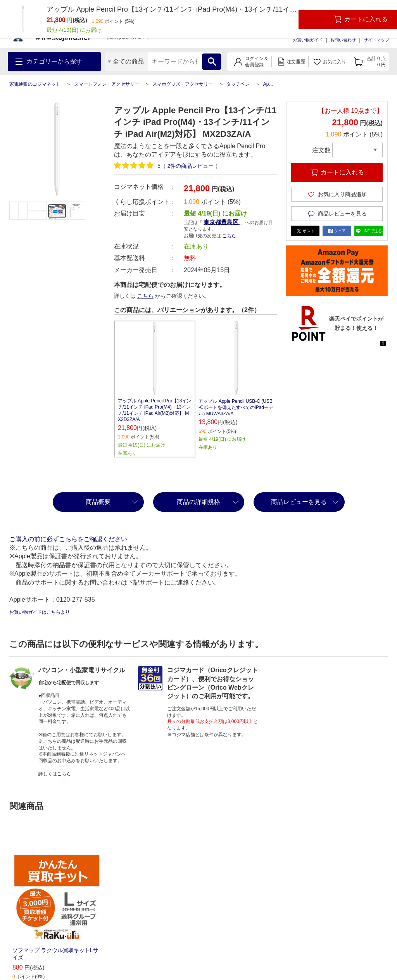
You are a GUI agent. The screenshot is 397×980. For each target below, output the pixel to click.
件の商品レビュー (191, 166)
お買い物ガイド (308, 40)
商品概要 (98, 502)
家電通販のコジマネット (35, 84)
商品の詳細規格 (198, 502)
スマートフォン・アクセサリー (107, 84)
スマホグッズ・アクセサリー (183, 84)
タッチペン (238, 84)
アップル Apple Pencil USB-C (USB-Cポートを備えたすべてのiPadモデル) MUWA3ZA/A (236, 407)
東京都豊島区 (222, 222)
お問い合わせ (343, 40)
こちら (229, 236)
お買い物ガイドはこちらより (40, 612)
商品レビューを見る (299, 502)
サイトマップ (376, 40)
